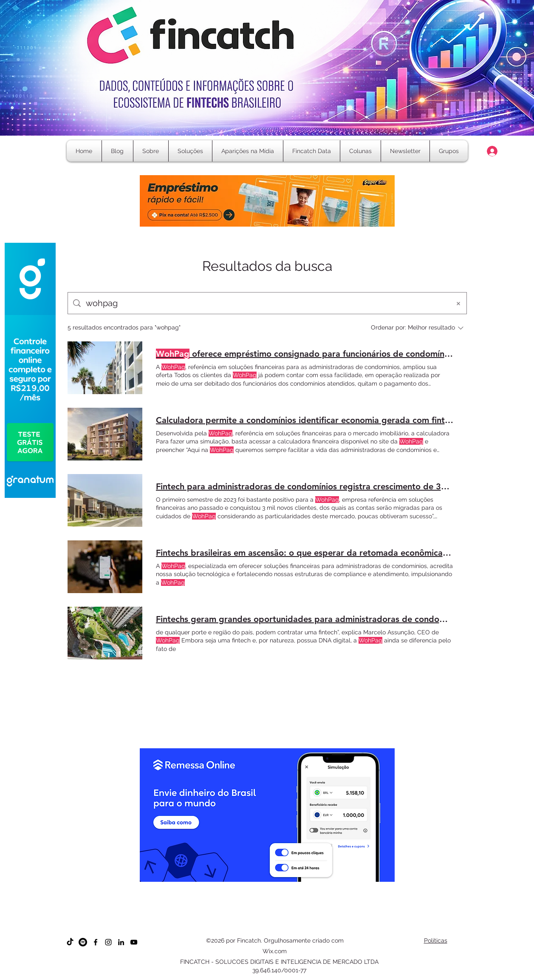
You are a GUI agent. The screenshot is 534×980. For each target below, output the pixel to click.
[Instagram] (108, 942)
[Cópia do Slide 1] (240, 914)
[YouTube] (134, 942)
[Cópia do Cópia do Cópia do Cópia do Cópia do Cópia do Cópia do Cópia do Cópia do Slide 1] (301, 914)
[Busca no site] (266, 303)
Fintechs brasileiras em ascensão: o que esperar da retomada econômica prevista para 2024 (305, 553)
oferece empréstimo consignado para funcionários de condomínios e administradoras (305, 354)
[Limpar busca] (458, 303)
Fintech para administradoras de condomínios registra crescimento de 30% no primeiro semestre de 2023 (305, 486)
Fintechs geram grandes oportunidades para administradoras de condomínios (305, 619)
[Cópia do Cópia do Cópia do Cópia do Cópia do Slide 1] (271, 914)
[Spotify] (83, 942)
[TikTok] (70, 942)
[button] (360, 151)
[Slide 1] (233, 914)
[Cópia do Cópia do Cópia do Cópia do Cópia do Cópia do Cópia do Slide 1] (286, 914)
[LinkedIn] (121, 942)
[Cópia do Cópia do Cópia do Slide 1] (256, 914)
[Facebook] (96, 942)
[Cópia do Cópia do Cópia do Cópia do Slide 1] (263, 914)
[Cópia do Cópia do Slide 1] (248, 914)
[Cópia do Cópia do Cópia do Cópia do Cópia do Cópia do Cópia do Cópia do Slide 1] (294, 914)
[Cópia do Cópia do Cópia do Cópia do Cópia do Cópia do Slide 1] (278, 914)
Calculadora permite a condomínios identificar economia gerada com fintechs (305, 420)
